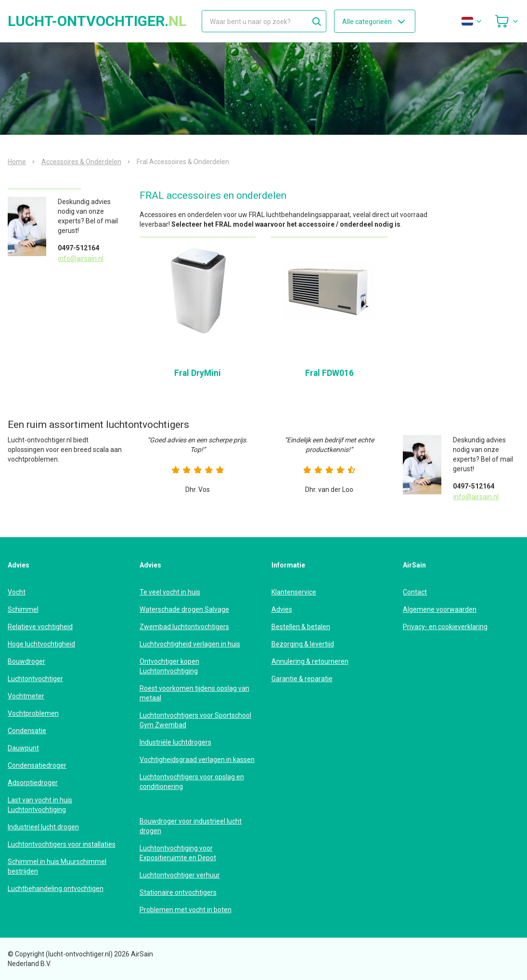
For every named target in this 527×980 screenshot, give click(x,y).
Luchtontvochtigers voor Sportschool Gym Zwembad (195, 720)
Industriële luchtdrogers (175, 742)
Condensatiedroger (37, 765)
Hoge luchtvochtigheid (41, 644)
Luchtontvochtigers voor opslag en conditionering (192, 782)
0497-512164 (78, 248)
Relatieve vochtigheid (40, 627)
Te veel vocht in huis (170, 592)
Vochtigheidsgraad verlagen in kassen (197, 760)
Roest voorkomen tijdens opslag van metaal (194, 693)
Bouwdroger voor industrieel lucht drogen (191, 826)
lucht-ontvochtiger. (97, 21)
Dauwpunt (23, 748)
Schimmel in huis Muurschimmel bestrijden (57, 866)
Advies (282, 609)
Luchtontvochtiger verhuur (180, 875)
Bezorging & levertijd (303, 644)
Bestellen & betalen (301, 627)
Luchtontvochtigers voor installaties (62, 844)
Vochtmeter (26, 696)
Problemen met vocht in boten (186, 910)
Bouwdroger (26, 661)
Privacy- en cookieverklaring (445, 627)
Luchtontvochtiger (35, 679)
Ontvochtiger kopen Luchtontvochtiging (169, 666)
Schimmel (23, 609)
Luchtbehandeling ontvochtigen (56, 889)
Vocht (17, 592)
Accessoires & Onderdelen (81, 162)
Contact (415, 592)
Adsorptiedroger (33, 783)
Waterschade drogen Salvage (184, 609)
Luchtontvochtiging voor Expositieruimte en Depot (178, 853)
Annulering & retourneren (310, 661)
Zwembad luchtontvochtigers (184, 627)
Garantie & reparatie (302, 679)
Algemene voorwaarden (440, 609)
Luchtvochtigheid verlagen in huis (190, 644)
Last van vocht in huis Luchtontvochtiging (40, 805)
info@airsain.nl (81, 258)
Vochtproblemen (33, 713)
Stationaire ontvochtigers (178, 892)
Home (17, 162)
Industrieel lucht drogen (43, 827)
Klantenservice (294, 592)
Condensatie (27, 731)
